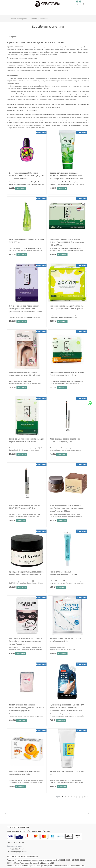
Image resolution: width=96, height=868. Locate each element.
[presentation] (5, 812)
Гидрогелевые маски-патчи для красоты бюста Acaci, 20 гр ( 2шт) (24, 374)
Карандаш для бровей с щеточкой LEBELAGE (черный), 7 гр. (65, 440)
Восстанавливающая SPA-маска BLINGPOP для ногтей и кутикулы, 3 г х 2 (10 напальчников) (27, 176)
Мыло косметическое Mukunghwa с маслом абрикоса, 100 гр (25, 773)
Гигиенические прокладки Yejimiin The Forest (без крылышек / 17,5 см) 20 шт (67, 307)
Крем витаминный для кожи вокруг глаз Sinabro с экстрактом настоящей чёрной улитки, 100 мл (67, 508)
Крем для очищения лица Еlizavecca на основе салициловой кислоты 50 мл (26, 573)
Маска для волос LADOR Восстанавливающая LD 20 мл (63, 573)
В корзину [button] (21, 188)
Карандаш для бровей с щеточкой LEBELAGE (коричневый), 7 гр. (24, 507)
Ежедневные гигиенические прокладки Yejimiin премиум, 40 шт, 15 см (26, 440)
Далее (86, 797)
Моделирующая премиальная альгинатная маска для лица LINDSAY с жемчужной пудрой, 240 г (27, 708)
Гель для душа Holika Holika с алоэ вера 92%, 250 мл (26, 241)
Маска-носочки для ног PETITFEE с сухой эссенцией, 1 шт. (65, 640)
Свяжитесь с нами (14, 846)
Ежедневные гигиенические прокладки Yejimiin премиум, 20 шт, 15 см (67, 374)
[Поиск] (87, 32)
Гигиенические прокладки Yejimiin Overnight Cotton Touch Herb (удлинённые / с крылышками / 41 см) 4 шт (26, 309)
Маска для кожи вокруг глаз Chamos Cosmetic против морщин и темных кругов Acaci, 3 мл (26, 641)
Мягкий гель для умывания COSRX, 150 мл (67, 773)
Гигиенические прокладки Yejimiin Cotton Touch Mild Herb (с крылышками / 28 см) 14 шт (67, 242)
